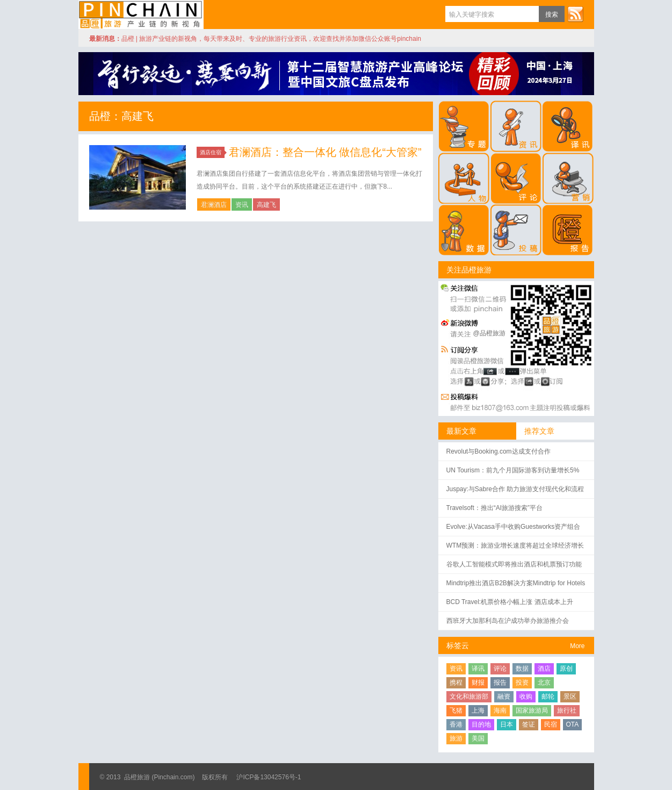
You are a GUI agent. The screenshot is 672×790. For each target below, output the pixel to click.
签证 (529, 724)
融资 (504, 696)
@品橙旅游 (489, 333)
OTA (573, 724)
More (577, 646)
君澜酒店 (214, 205)
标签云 (458, 645)
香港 (456, 724)
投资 (522, 683)
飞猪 (456, 710)
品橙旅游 (141, 15)
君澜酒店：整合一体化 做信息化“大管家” (325, 152)
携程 (456, 683)
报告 (500, 683)
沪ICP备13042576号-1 (269, 777)
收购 (526, 696)
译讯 (478, 669)
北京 (544, 683)
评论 (500, 669)
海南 (500, 710)
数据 (522, 669)
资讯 (242, 205)
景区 (570, 696)
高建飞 (266, 205)
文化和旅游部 (469, 696)
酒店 (544, 669)
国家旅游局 (532, 710)
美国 (478, 738)
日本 (507, 724)
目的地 (481, 724)
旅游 (456, 738)
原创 (566, 669)
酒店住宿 (212, 152)
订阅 (575, 14)
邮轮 (548, 696)
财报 (478, 683)
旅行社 (567, 710)
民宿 (551, 724)
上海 (478, 710)
